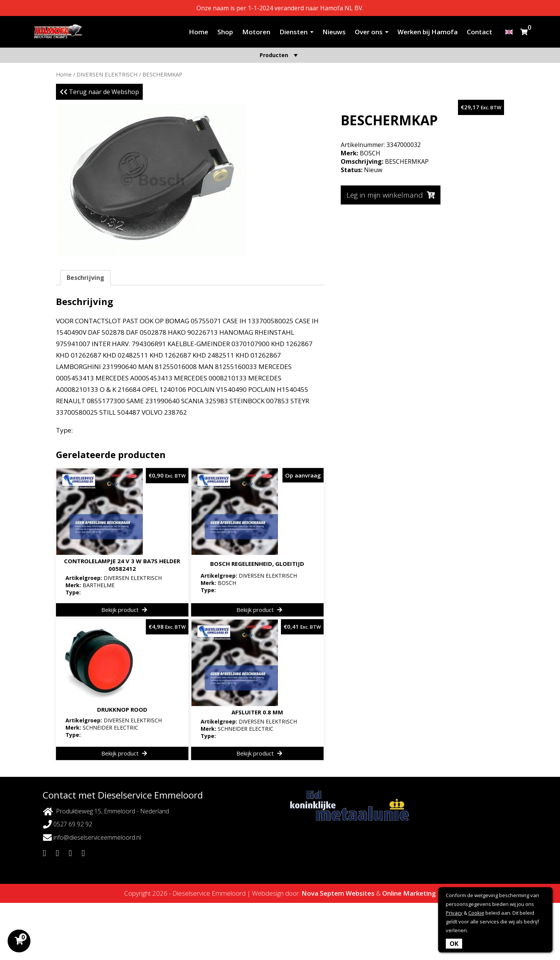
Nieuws (334, 32)
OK (454, 944)
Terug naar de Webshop (99, 92)
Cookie (476, 913)
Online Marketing (409, 893)
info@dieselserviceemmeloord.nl (92, 838)
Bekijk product (124, 610)
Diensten (294, 32)
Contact (479, 32)
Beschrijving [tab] (85, 278)
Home (199, 32)
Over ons (369, 32)
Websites (360, 893)
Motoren (256, 32)
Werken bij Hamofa (428, 32)
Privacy (454, 913)
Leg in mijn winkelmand (391, 195)
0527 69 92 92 (68, 824)
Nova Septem (323, 893)
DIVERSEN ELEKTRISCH (107, 74)
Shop (225, 32)
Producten (280, 55)
